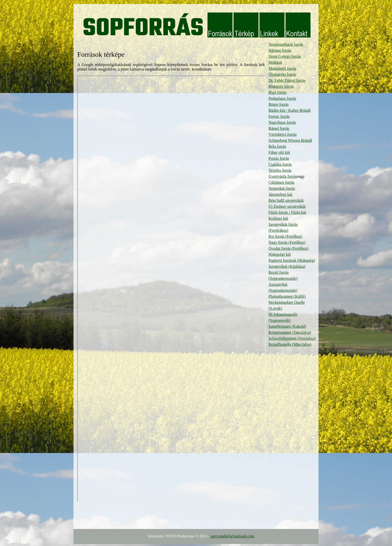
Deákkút (275, 62)
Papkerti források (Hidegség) (292, 260)
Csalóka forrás (280, 164)
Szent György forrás (285, 56)
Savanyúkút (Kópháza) (287, 266)
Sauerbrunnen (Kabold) (287, 326)
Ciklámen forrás (281, 182)
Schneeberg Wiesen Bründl (290, 140)
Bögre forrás (278, 104)
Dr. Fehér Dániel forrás (287, 80)
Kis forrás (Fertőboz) (285, 236)
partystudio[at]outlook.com (232, 536)
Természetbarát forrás (286, 44)
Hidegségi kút (280, 254)
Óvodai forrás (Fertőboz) (288, 248)
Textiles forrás (280, 170)
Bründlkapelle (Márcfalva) (290, 344)
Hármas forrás (280, 50)
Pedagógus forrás (282, 98)
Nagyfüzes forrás (282, 122)
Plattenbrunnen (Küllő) (287, 296)
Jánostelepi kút (280, 194)
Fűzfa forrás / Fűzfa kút (287, 212)
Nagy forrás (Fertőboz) (287, 242)
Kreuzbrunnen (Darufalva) (290, 332)
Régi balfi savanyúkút (286, 200)
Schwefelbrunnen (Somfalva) (292, 338)
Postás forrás (279, 158)
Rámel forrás (279, 128)
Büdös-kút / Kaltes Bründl (289, 110)
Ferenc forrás (279, 116)
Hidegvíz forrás (281, 86)
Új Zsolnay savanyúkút (287, 206)
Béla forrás (277, 146)
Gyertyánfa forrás (283, 176)
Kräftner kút (278, 218)
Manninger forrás (282, 68)
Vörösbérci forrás (282, 134)
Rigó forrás (277, 92)
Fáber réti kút (279, 152)
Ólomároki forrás (282, 74)
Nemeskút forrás (282, 188)
